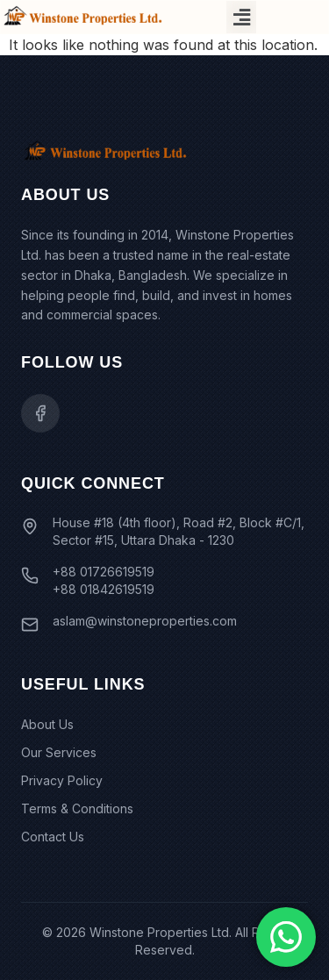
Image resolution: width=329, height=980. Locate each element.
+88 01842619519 (104, 589)
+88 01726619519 (104, 572)
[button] (241, 17)
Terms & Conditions (77, 808)
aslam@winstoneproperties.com (145, 621)
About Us (47, 724)
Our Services (59, 752)
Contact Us (53, 837)
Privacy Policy (62, 780)
